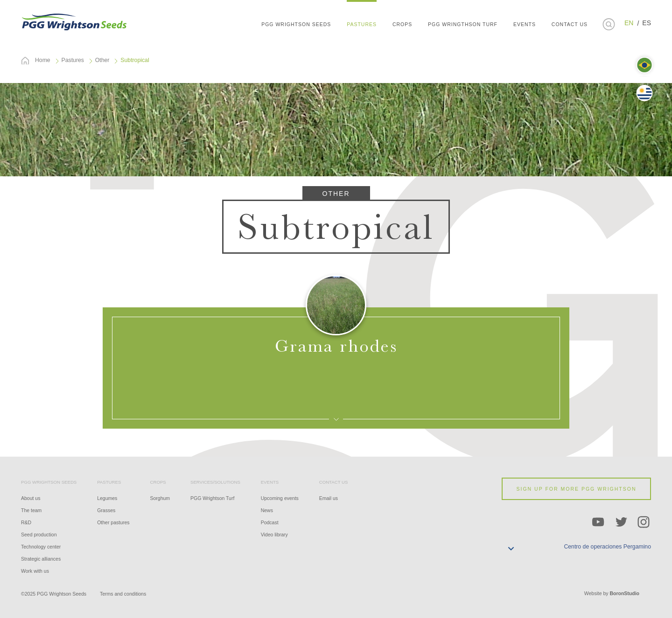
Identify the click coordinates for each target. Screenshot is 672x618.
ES (647, 23)
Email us (329, 498)
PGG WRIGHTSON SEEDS (75, 21)
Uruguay (644, 93)
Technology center (41, 547)
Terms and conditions (123, 594)
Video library (274, 535)
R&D (26, 522)
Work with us (35, 571)
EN (629, 23)
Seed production (39, 535)
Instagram (644, 522)
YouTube (598, 522)
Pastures (73, 60)
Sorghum (160, 498)
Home (43, 60)
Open (336, 368)
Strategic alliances (41, 559)
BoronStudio (624, 593)
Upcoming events (280, 498)
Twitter (621, 522)
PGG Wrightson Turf (212, 498)
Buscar (609, 24)
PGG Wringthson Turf (463, 24)
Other (102, 60)
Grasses (106, 510)
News (267, 510)
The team (31, 510)
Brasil (644, 65)
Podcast (270, 522)
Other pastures (113, 522)
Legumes (107, 498)
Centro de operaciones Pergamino (607, 547)
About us (31, 498)
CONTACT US (570, 24)
